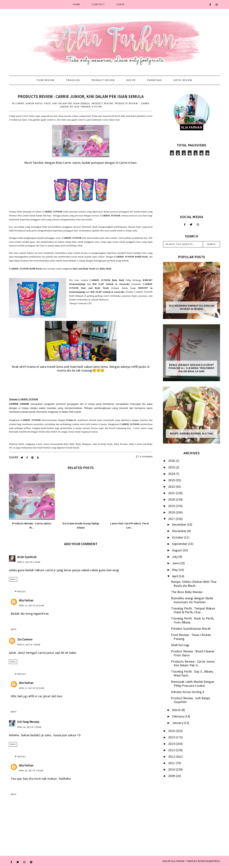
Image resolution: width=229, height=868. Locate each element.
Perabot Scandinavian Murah (191, 629)
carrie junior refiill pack (33, 103)
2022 (172, 487)
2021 (172, 493)
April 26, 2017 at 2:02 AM (31, 771)
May (175, 570)
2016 (172, 731)
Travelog (73, 80)
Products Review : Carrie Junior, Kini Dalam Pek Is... (193, 663)
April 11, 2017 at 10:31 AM (32, 606)
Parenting (155, 80)
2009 (172, 776)
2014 (172, 744)
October (178, 537)
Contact (98, 4)
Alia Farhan (26, 600)
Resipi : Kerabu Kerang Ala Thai (192, 434)
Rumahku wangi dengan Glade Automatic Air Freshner (192, 600)
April (176, 576)
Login (120, 4)
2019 (172, 506)
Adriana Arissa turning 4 (187, 692)
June (176, 563)
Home (76, 4)
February (179, 716)
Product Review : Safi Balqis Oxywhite (191, 700)
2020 (172, 499)
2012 (172, 757)
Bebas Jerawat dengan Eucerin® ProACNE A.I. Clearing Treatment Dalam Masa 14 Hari (192, 368)
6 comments (144, 457)
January (178, 723)
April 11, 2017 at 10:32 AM (32, 688)
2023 (172, 480)
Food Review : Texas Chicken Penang (191, 637)
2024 (172, 474)
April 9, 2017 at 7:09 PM (29, 645)
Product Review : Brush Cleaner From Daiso (193, 653)
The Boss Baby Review (187, 592)
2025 (172, 467)
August (177, 550)
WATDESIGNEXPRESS (209, 861)
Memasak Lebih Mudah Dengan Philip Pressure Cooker (193, 684)
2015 (172, 737)
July (175, 557)
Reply (13, 579)
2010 (172, 769)
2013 (172, 750)
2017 (172, 519)
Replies (22, 592)
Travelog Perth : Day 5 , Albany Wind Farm (192, 673)
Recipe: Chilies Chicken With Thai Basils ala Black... (194, 584)
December (180, 524)
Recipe (131, 80)
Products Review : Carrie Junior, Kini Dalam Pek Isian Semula (81, 96)
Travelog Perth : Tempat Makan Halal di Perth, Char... (193, 610)
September (180, 544)
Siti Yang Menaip (28, 722)
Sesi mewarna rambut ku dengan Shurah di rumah (191, 307)
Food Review (46, 80)
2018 (172, 512)
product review (102, 103)
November (180, 531)
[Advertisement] (192, 185)
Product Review (103, 80)
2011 (172, 763)
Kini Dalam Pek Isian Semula (71, 103)
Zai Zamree (25, 639)
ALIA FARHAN (178, 861)
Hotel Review (183, 80)
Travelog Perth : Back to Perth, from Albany (193, 620)
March (177, 710)
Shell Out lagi (180, 645)
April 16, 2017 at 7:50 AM (29, 727)
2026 (172, 461)
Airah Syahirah (27, 557)
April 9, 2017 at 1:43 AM (29, 562)
